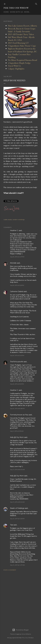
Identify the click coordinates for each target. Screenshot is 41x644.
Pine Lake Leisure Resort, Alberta (22, 26)
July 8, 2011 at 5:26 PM (17, 285)
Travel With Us (14, 66)
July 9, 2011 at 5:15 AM (17, 431)
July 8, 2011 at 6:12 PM (17, 384)
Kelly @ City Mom (17, 437)
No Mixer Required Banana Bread (22, 60)
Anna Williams (26, 634)
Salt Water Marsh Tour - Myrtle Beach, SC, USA (21, 39)
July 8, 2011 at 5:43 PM (17, 355)
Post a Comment (10, 570)
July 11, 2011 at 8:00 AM (17, 470)
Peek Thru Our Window (16, 8)
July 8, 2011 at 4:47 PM (17, 257)
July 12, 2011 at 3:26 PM (17, 519)
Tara (12, 525)
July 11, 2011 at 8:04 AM (17, 502)
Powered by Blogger (21, 630)
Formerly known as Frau (19, 415)
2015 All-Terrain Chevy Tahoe (21, 34)
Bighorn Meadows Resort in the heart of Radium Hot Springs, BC (22, 50)
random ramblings (18, 220)
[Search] (36, 3)
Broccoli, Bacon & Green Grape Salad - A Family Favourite (22, 30)
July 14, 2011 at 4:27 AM (17, 565)
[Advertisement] (20, 597)
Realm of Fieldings (17, 508)
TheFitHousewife (17, 362)
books (10, 220)
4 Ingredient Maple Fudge (19, 63)
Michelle (13, 263)
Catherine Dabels (17, 291)
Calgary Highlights (16, 69)
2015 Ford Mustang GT (18, 43)
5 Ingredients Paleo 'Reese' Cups (22, 46)
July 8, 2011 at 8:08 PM (17, 409)
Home (6, 12)
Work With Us (16, 12)
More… (27, 12)
